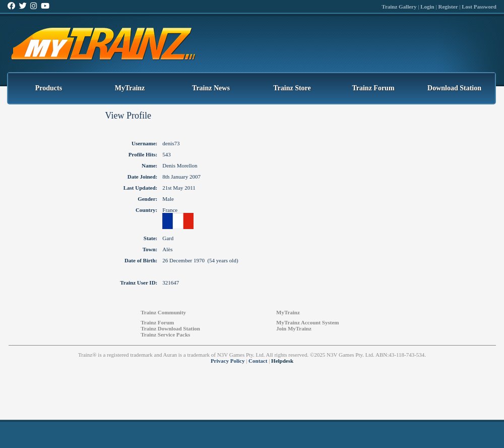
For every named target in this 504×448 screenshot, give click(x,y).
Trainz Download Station (170, 328)
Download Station (454, 88)
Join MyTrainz (294, 328)
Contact (258, 361)
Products (49, 88)
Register (448, 7)
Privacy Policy (228, 361)
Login (427, 7)
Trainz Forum (373, 88)
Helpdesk (282, 361)
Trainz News (211, 88)
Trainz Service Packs (165, 334)
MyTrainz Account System (307, 322)
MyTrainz (130, 88)
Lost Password (479, 7)
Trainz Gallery (399, 7)
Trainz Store (292, 88)
